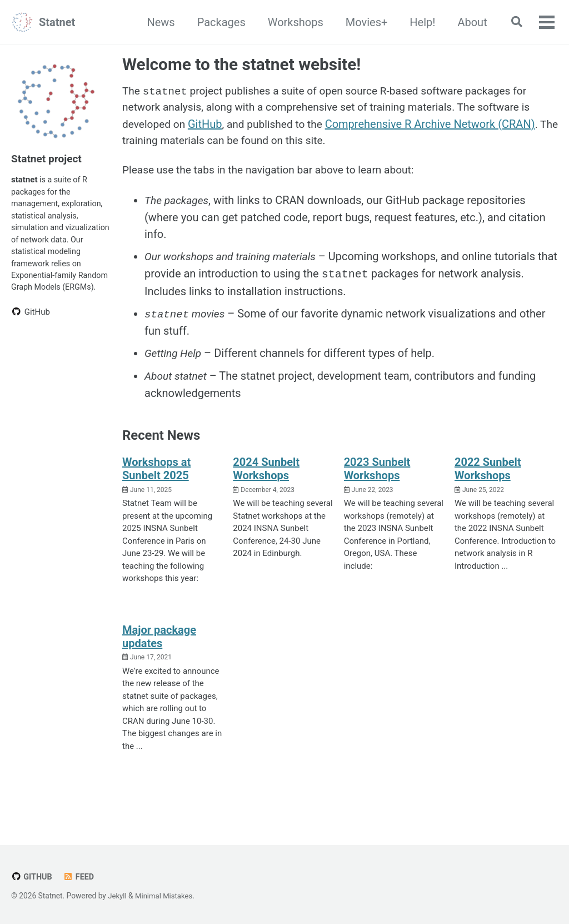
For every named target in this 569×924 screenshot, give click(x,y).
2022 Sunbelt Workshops (488, 473)
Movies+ (363, 22)
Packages (218, 22)
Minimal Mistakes (166, 896)
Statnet (57, 22)
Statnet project (48, 158)
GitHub (208, 126)
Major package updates (159, 641)
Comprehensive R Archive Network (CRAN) (438, 126)
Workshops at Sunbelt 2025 (156, 473)
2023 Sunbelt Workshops (377, 473)
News (157, 22)
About (469, 22)
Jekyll (118, 896)
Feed (80, 877)
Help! (419, 22)
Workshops (292, 22)
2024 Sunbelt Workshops (266, 473)
